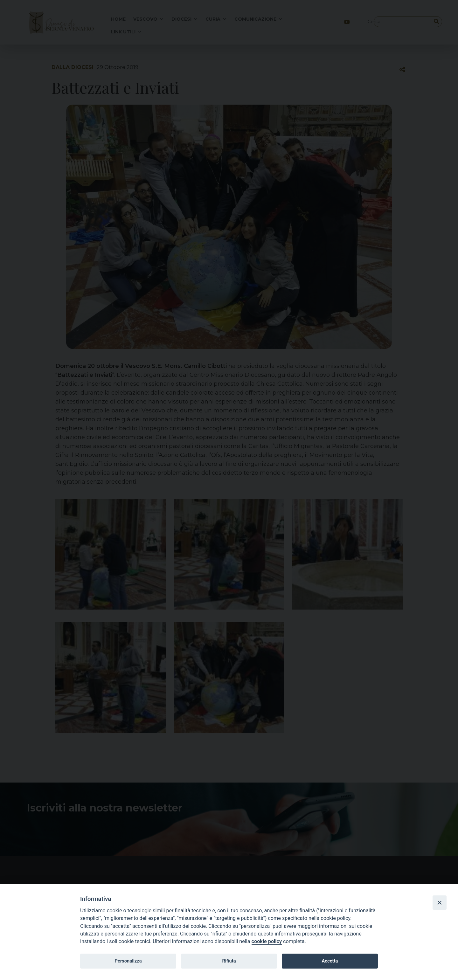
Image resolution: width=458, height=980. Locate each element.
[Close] (440, 902)
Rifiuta (229, 961)
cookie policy (267, 941)
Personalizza (128, 961)
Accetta (330, 961)
